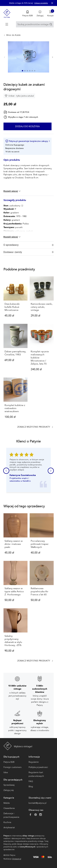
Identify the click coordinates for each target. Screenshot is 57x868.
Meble (7, 803)
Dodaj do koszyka (28, 126)
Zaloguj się (9, 790)
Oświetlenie (9, 808)
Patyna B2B (9, 762)
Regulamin (34, 762)
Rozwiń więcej (12, 191)
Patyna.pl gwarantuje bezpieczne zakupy (28, 141)
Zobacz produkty (41, 3)
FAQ (31, 781)
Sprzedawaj (9, 785)
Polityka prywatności (38, 767)
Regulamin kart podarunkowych (36, 774)
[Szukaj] (51, 24)
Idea (6, 772)
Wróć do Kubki (13, 35)
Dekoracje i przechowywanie (11, 815)
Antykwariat (9, 828)
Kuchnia (7, 822)
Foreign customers (12, 767)
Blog (31, 787)
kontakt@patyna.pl (37, 803)
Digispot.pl (17, 859)
